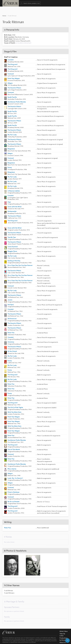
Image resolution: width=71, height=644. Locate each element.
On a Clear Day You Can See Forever (20, 257)
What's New (64, 623)
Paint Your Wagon (14, 70)
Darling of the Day (14, 253)
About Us (63, 634)
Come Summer (13, 238)
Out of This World (14, 441)
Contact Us (63, 637)
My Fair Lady (12, 127)
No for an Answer (14, 493)
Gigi (9, 194)
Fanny (10, 159)
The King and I (13, 56)
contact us (28, 637)
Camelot (11, 52)
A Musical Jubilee (14, 183)
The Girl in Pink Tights (15, 399)
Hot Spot (11, 296)
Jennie (10, 292)
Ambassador (12, 203)
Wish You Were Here (14, 404)
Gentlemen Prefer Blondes (17, 94)
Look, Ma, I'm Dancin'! (15, 470)
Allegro (10, 75)
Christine (11, 334)
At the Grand (12, 343)
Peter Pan (11, 324)
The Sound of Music (14, 80)
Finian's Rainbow (14, 484)
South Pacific (12, 89)
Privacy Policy (41, 641)
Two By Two (12, 229)
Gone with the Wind (14, 199)
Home (4, 8)
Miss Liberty (12, 461)
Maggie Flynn (12, 243)
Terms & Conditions (29, 641)
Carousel (11, 66)
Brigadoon (11, 141)
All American (12, 310)
